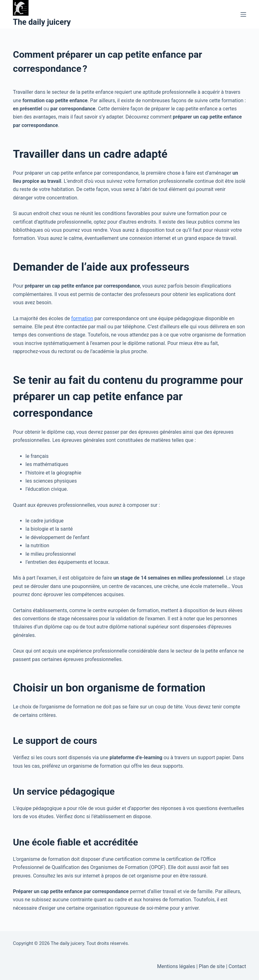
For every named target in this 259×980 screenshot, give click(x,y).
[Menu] (243, 14)
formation (82, 318)
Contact (237, 966)
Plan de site (212, 966)
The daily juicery (42, 22)
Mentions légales (176, 966)
